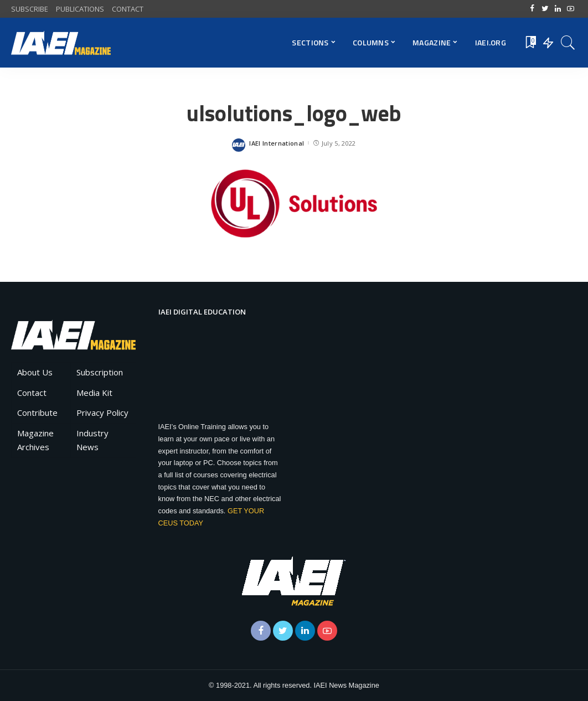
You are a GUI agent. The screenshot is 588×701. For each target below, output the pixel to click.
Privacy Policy (102, 413)
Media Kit (94, 393)
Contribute (37, 413)
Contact (32, 393)
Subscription (100, 372)
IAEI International (277, 143)
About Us (35, 372)
